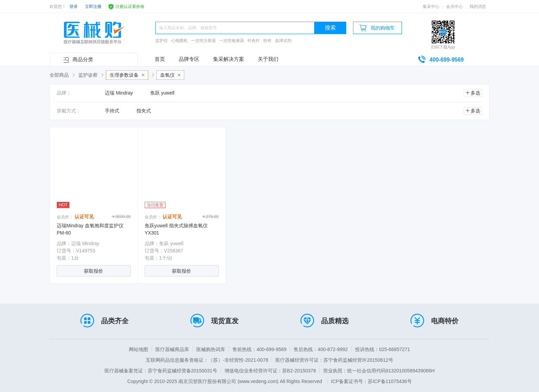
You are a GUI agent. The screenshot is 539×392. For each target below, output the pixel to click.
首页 (160, 59)
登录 (74, 7)
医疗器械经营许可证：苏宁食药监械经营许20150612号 (334, 360)
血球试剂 (283, 41)
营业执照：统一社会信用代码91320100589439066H (379, 371)
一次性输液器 (232, 41)
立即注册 (93, 7)
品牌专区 (189, 59)
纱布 (267, 41)
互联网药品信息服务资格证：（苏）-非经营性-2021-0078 (207, 360)
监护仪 (162, 41)
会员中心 (454, 7)
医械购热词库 (211, 349)
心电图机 (179, 41)
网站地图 (139, 349)
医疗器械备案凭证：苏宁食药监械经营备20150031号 (161, 371)
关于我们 (268, 59)
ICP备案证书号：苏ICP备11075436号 (371, 381)
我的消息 (478, 7)
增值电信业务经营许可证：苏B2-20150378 (270, 371)
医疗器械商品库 (172, 349)
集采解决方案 (229, 59)
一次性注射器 (203, 41)
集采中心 (431, 7)
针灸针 (254, 41)
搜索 (330, 28)
